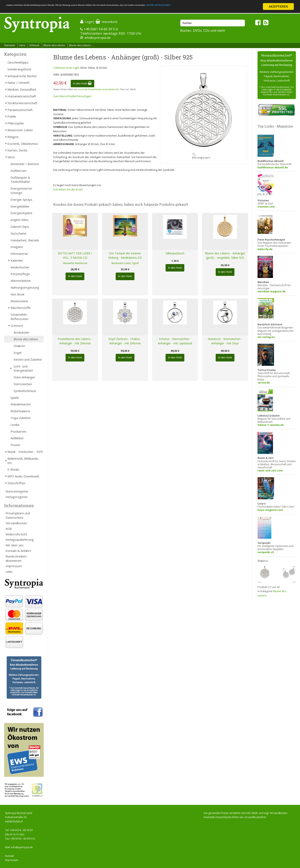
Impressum (14, 566)
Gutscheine (18, 233)
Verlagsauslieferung (20, 540)
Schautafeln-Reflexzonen (19, 317)
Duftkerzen (18, 171)
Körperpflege (20, 274)
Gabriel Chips (20, 227)
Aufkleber (17, 438)
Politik (12, 116)
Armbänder (22, 332)
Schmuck (34, 45)
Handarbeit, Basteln (25, 240)
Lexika (15, 425)
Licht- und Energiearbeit (23, 368)
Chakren (19, 346)
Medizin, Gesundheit (22, 89)
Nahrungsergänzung (25, 287)
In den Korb (83, 83)
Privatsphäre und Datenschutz (18, 515)
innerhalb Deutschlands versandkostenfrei (98, 89)
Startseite (10, 45)
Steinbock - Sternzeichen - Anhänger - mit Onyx (225, 341)
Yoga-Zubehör (21, 418)
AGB (9, 529)
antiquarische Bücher (22, 76)
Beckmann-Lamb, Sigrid (125, 263)
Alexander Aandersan (75, 263)
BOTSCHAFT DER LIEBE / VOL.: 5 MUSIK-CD (75, 255)
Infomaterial (19, 254)
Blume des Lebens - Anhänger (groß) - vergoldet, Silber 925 (225, 255)
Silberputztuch (175, 253)
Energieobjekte (21, 213)
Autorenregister (17, 491)
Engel (18, 353)
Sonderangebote (19, 69)
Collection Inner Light (66, 68)
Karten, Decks (17, 150)
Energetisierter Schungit (21, 191)
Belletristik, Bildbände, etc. (23, 461)
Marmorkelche (21, 281)
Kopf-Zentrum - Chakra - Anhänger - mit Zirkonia (125, 341)
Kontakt (10, 856)
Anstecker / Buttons (25, 164)
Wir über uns (15, 545)
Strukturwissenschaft (22, 103)
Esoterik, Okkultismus (23, 144)
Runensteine (19, 301)
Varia (22, 45)
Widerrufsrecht (16, 534)
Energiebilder (20, 206)
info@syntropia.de (98, 38)
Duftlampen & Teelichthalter (20, 180)
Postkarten (18, 431)
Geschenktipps (18, 62)
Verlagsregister (17, 497)
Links (9, 572)
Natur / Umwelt (18, 83)
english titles (19, 220)
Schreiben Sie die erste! (68, 189)
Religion (13, 137)
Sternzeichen (23, 384)
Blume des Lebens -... (81, 45)
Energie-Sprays (21, 200)
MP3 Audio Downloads (23, 476)
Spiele (15, 398)
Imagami (17, 247)
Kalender (17, 260)
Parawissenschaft (20, 110)
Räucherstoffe (21, 308)
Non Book (17, 294)
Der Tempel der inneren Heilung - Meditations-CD (125, 255)
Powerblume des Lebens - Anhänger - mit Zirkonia (75, 341)
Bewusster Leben (20, 130)
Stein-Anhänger (24, 377)
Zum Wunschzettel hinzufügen (72, 96)
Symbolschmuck (25, 391)
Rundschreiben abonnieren (16, 558)
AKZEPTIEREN (278, 6)
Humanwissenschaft (22, 96)
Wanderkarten (21, 404)
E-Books (13, 469)
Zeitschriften (16, 483)
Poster (15, 445)
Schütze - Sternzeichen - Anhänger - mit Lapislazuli (175, 341)
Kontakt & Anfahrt (18, 551)
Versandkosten (16, 523)
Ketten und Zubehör (28, 359)
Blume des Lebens (54, 45)
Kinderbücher (20, 267)
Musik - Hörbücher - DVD (25, 452)
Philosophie (16, 123)
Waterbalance (20, 411)
